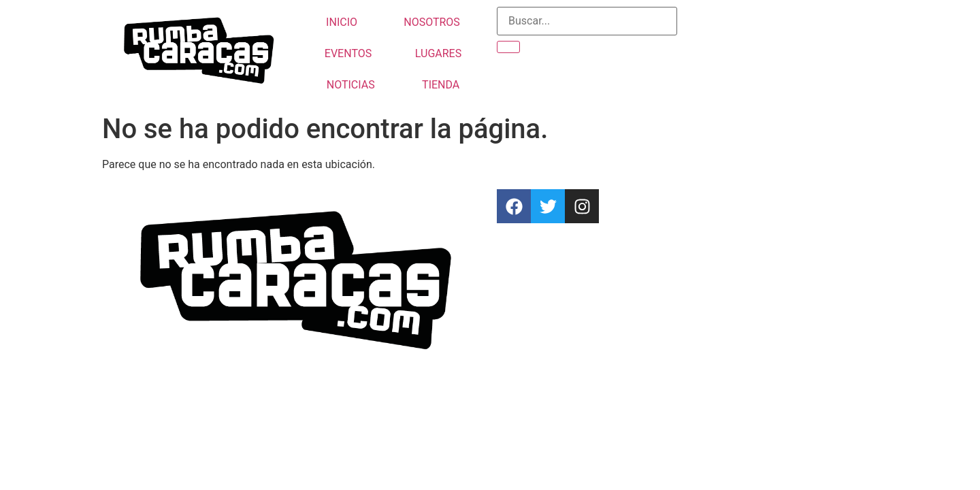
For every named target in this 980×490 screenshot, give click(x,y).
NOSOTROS (432, 22)
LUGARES (438, 53)
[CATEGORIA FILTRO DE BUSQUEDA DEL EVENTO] (587, 21)
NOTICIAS (351, 85)
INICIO (342, 22)
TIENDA (441, 85)
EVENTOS (348, 53)
